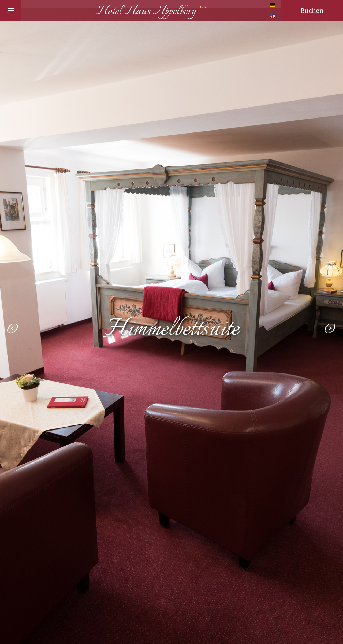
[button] (13, 329)
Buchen (312, 11)
